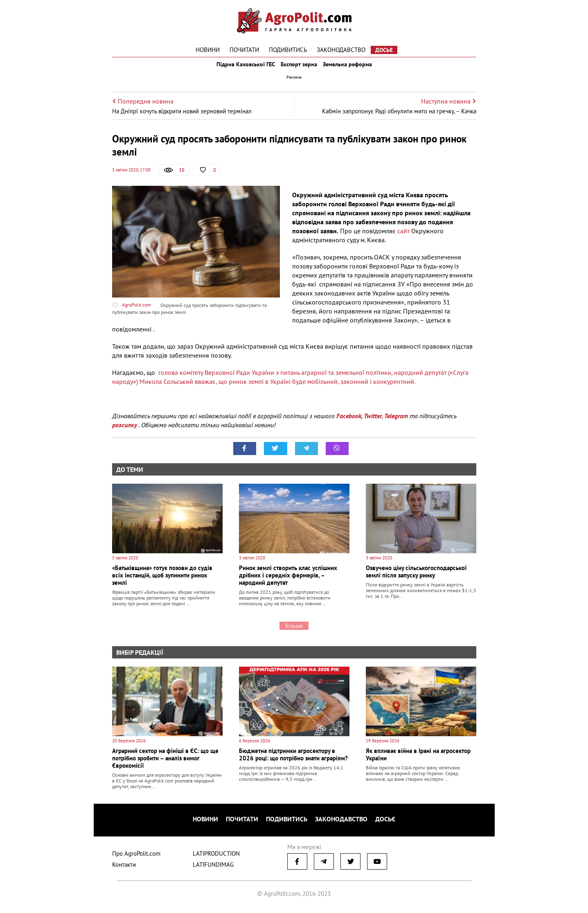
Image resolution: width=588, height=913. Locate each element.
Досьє (384, 50)
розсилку (125, 434)
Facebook (349, 425)
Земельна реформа (354, 69)
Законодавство (341, 50)
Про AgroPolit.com (136, 857)
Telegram (396, 425)
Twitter (373, 425)
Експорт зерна (299, 69)
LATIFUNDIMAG (213, 868)
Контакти (124, 868)
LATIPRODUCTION (216, 857)
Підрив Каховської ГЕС (239, 69)
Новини (208, 50)
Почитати (244, 50)
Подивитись (288, 50)
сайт (403, 240)
